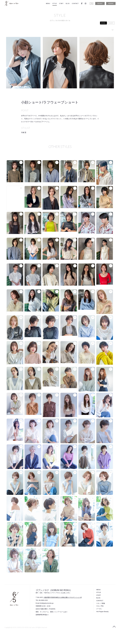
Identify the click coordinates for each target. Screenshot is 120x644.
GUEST (111, 23)
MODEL (103, 23)
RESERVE (111, 3)
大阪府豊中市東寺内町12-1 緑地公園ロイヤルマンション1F (63, 597)
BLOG (68, 3)
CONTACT (75, 3)
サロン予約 (100, 606)
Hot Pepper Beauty (102, 612)
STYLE (55, 3)
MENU (48, 3)
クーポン (99, 609)
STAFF (61, 3)
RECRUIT (100, 3)
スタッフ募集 (101, 603)
